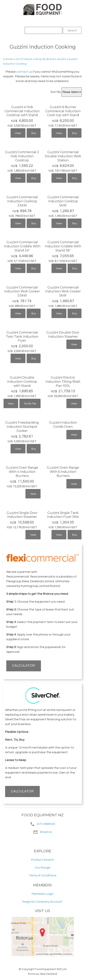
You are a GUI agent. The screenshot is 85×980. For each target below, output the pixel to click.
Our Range (43, 868)
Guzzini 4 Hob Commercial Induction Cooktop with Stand (22, 111)
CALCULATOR (24, 666)
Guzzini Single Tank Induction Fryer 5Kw (63, 515)
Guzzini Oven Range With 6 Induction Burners (63, 472)
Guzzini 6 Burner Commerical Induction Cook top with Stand (63, 111)
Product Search (42, 860)
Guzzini (61, 59)
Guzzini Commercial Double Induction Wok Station (63, 156)
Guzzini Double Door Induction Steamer (63, 335)
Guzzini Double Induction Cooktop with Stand (22, 382)
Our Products (24, 59)
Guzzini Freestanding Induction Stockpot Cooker (22, 427)
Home (9, 59)
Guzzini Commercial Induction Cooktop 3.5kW (22, 201)
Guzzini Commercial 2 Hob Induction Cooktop (22, 156)
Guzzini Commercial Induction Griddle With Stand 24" (22, 246)
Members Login (43, 894)
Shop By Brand (45, 59)
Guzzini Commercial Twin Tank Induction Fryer (22, 337)
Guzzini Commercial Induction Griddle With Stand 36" (63, 246)
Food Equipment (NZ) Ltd (51, 969)
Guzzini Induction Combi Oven (63, 425)
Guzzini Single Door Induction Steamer (22, 515)
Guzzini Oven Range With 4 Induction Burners (22, 472)
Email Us (42, 832)
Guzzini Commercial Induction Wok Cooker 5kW (63, 292)
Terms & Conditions (43, 875)
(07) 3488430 (46, 824)
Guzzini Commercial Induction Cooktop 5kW (63, 201)
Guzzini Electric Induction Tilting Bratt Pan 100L (63, 382)
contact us (24, 72)
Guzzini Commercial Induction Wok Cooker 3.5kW (22, 292)
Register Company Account (42, 902)
